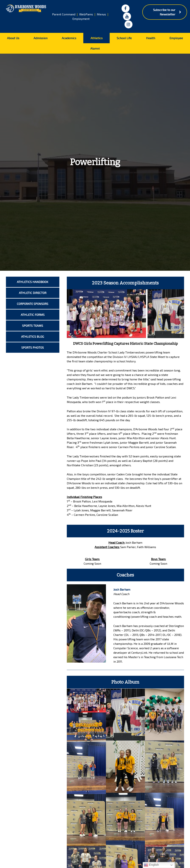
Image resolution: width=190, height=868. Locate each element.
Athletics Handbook (33, 282)
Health (151, 38)
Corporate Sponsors (33, 304)
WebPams (86, 14)
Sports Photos (33, 347)
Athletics (97, 38)
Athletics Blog (33, 336)
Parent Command (64, 14)
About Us (13, 38)
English (151, 865)
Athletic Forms (33, 315)
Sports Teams (33, 326)
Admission (41, 38)
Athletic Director (33, 293)
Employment (81, 19)
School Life (124, 38)
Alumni (95, 48)
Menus (101, 14)
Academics (69, 38)
